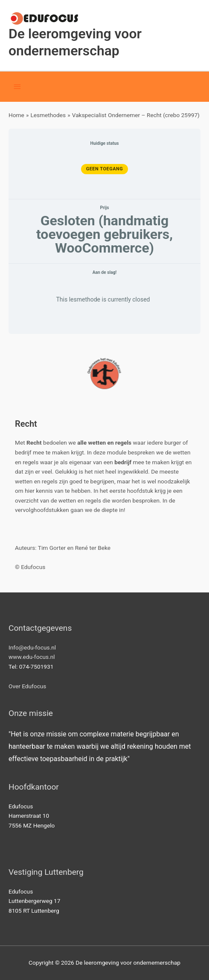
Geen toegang (105, 169)
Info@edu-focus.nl (32, 647)
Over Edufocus (27, 686)
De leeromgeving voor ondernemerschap (75, 42)
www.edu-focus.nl (32, 657)
